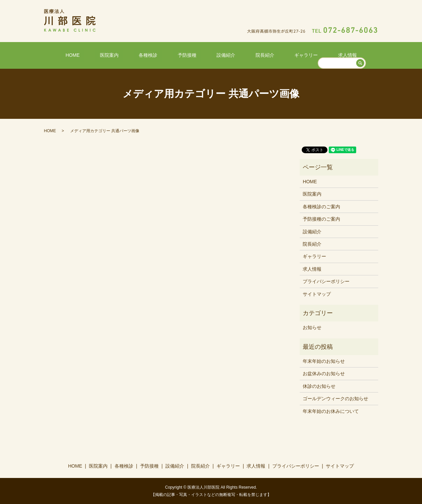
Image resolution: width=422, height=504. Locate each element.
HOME (104, 54)
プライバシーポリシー (326, 281)
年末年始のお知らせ (324, 361)
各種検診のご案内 (321, 206)
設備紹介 (221, 54)
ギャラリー (283, 54)
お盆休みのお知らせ (324, 373)
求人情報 (316, 54)
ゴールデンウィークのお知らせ (335, 398)
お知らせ (312, 327)
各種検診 (161, 54)
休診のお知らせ (319, 386)
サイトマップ (317, 293)
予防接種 (191, 54)
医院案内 (132, 54)
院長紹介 (251, 54)
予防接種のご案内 (321, 219)
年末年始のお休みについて (331, 411)
